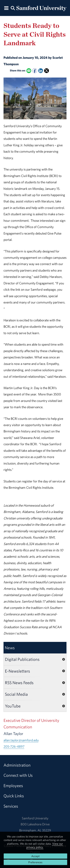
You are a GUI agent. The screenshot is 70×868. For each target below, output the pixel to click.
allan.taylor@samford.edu (21, 740)
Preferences (35, 862)
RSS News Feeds (19, 683)
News (10, 648)
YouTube (13, 706)
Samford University (35, 818)
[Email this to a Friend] (29, 71)
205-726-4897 (14, 746)
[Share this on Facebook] (35, 71)
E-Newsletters (17, 671)
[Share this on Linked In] (41, 71)
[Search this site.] (13, 8)
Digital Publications (22, 659)
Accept (35, 856)
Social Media (16, 694)
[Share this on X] (47, 71)
